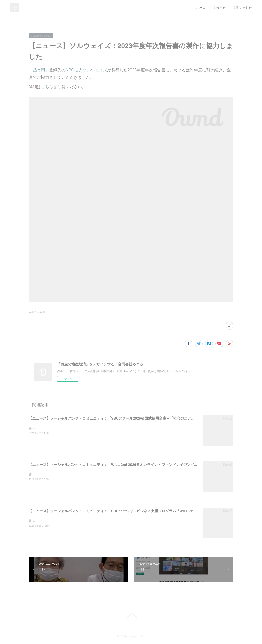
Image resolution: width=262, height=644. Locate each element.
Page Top (131, 616)
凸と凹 (39, 70)
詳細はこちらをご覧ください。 (50, 428)
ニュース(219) (37, 312)
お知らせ (220, 8)
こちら (47, 87)
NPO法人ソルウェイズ (86, 70)
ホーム (201, 8)
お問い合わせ (243, 8)
